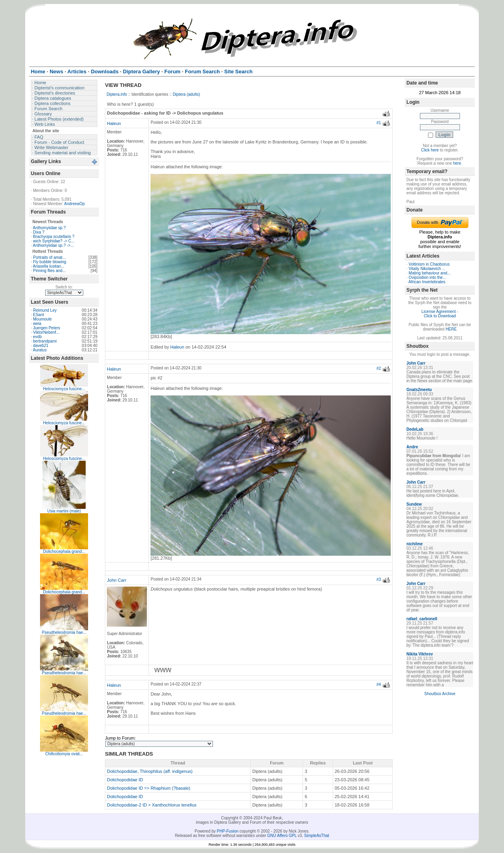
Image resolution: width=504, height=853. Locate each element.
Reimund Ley (45, 310)
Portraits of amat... (50, 257)
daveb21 (41, 346)
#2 (379, 368)
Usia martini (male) (64, 511)
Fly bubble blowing (50, 262)
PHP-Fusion (228, 831)
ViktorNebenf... (46, 332)
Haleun (114, 123)
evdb (38, 337)
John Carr (116, 580)
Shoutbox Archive (440, 694)
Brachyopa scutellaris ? (54, 237)
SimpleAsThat (317, 836)
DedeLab (415, 429)
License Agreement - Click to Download (440, 314)
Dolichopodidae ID (125, 780)
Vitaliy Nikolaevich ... (427, 269)
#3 (379, 580)
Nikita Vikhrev (420, 654)
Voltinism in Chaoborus (429, 264)
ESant (39, 315)
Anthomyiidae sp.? (49, 228)
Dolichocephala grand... (64, 552)
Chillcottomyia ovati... (64, 754)
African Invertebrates (427, 282)
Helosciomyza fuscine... (64, 389)
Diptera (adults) (186, 94)
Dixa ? (39, 232)
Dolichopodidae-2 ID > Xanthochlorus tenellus (152, 805)
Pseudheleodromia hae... (64, 632)
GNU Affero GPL (282, 836)
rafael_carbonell (422, 619)
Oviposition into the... (427, 277)
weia (37, 324)
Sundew (414, 504)
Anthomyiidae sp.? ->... (53, 245)
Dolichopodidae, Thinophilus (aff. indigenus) (150, 771)
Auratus (40, 350)
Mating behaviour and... (430, 273)
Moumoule (43, 319)
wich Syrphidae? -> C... (54, 241)
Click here (430, 150)
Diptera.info (117, 94)
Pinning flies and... (50, 271)
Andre (412, 447)
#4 (379, 685)
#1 (379, 123)
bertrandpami (45, 341)
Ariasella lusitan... (48, 266)
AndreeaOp (74, 204)
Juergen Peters (47, 328)
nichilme (415, 544)
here (457, 163)
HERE (451, 329)
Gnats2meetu (419, 390)
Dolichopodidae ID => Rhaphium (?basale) (149, 788)
